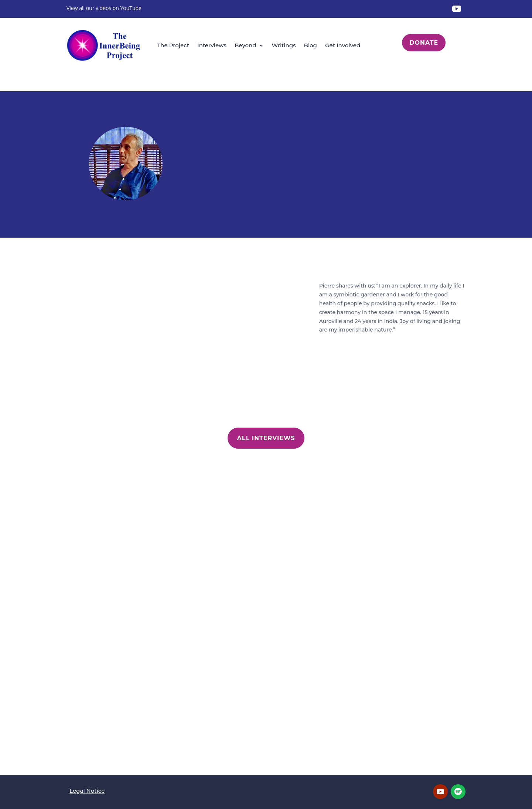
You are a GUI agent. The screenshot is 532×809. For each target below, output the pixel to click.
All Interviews (266, 438)
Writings (284, 45)
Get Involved (343, 45)
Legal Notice (87, 791)
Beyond (245, 45)
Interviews (212, 45)
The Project (173, 45)
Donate (424, 43)
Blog (311, 45)
